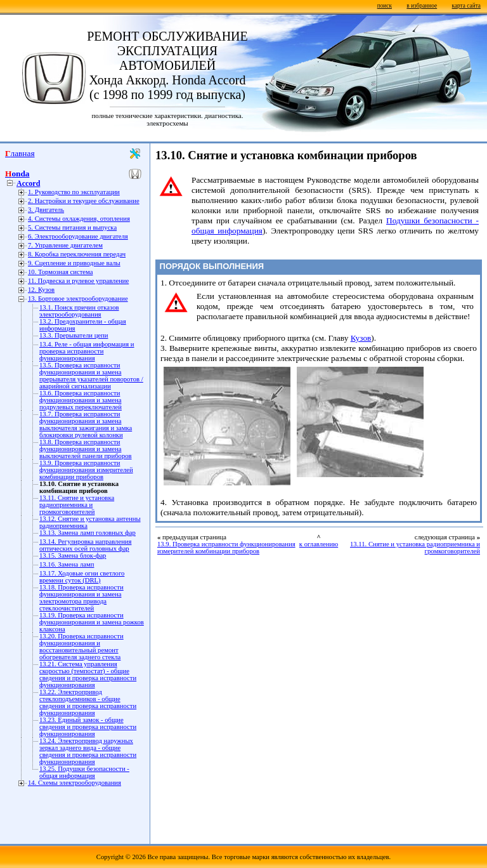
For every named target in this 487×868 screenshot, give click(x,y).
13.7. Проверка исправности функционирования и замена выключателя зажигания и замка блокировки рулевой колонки (86, 424)
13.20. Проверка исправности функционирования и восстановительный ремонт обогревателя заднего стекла (81, 647)
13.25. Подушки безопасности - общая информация (84, 772)
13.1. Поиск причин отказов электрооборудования (79, 311)
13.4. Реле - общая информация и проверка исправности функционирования (87, 351)
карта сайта (466, 6)
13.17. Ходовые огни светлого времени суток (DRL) (82, 577)
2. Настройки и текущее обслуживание (84, 201)
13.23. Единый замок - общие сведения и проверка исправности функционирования (88, 727)
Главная (20, 153)
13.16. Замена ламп (67, 564)
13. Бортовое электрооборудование (78, 299)
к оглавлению (319, 544)
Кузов (361, 338)
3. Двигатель (46, 210)
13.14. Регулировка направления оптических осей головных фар (85, 545)
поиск (385, 6)
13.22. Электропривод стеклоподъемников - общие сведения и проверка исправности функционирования (88, 702)
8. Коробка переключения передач (77, 254)
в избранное (422, 6)
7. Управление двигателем (65, 245)
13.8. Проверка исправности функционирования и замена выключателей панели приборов (86, 449)
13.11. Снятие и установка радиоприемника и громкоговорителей (77, 505)
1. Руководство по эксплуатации (74, 192)
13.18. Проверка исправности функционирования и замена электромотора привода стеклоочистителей (81, 598)
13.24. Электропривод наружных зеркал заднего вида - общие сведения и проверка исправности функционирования (88, 751)
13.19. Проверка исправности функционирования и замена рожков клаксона (92, 622)
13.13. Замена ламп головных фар (88, 533)
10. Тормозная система (60, 272)
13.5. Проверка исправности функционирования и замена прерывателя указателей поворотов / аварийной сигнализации (91, 376)
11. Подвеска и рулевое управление (78, 281)
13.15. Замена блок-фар (73, 556)
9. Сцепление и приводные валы (74, 263)
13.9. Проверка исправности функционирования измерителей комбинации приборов (86, 470)
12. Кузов (41, 290)
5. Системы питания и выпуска (72, 227)
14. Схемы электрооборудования (75, 783)
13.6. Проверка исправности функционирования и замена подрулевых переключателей (81, 400)
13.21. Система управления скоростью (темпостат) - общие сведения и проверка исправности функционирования (88, 674)
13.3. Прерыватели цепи (74, 335)
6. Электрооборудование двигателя (78, 236)
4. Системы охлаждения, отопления (79, 219)
